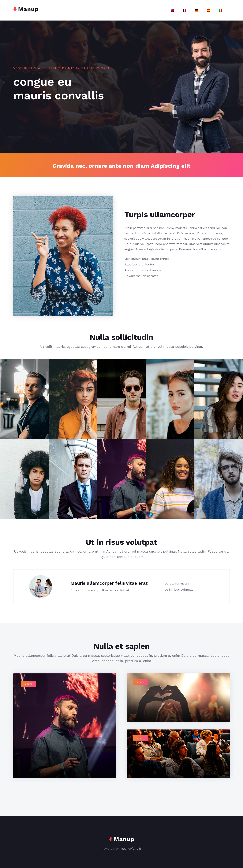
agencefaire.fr (131, 849)
